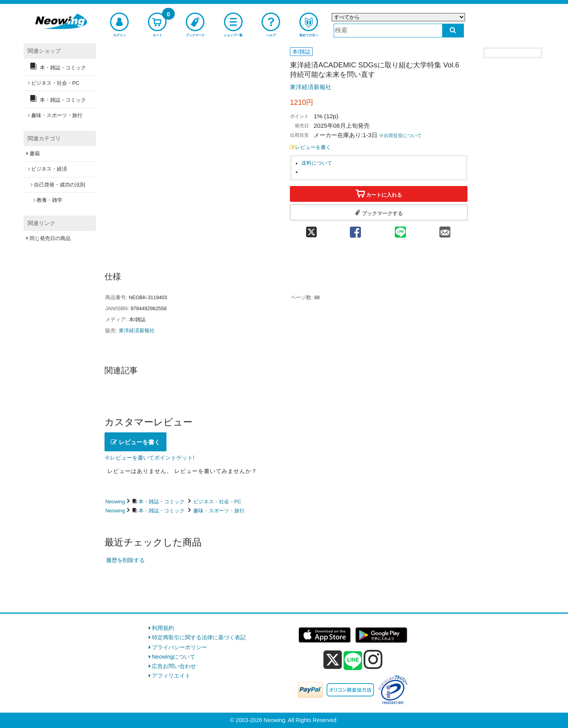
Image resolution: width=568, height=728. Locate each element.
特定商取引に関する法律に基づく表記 (199, 637)
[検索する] (453, 31)
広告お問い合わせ (174, 666)
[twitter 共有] (311, 230)
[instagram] (373, 659)
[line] (353, 661)
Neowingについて (174, 657)
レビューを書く (310, 147)
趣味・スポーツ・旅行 (219, 511)
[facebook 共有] (355, 230)
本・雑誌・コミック (162, 502)
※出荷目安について (400, 136)
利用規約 (163, 628)
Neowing (115, 502)
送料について (317, 163)
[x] (333, 660)
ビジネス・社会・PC (217, 502)
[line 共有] (400, 230)
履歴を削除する (125, 560)
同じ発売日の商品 (50, 238)
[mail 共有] (445, 230)
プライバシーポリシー (179, 647)
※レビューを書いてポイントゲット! (149, 458)
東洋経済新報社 (311, 87)
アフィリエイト (171, 676)
